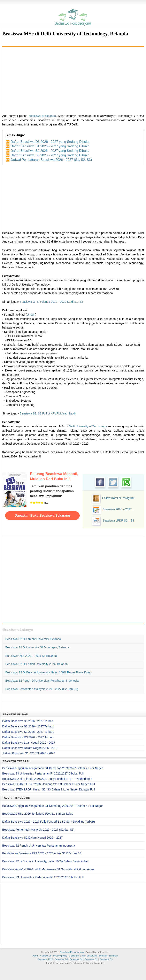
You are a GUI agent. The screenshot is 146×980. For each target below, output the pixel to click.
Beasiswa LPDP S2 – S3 (118, 520)
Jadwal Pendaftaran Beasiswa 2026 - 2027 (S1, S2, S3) (51, 160)
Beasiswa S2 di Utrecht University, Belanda (33, 639)
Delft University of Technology (88, 426)
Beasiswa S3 (106, 959)
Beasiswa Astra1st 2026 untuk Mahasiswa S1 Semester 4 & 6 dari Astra (48, 869)
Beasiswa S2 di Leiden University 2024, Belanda (37, 664)
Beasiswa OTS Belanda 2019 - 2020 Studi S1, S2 (51, 302)
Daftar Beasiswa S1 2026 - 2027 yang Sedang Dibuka (50, 146)
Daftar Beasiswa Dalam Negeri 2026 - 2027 (30, 748)
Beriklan (103, 956)
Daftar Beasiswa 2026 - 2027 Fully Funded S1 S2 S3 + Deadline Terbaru (49, 822)
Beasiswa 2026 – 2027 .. (118, 509)
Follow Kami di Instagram (118, 498)
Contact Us (46, 956)
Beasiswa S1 (76, 959)
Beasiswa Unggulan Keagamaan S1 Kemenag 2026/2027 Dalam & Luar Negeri (53, 768)
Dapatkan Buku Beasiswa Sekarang (42, 515)
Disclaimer (74, 956)
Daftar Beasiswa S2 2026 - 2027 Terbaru (28, 726)
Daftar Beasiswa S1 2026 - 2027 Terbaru (28, 732)
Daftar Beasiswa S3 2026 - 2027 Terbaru (28, 721)
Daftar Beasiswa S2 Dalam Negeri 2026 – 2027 (32, 838)
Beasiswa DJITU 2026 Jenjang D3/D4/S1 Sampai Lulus (38, 814)
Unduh (31, 315)
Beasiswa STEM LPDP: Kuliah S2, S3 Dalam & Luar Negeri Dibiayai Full (49, 789)
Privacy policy (60, 956)
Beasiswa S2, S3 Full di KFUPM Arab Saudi (48, 413)
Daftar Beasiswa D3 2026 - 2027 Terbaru (28, 737)
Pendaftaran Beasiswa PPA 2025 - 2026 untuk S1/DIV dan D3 (42, 853)
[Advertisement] (73, 79)
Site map (113, 956)
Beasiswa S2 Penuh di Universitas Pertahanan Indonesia (42, 681)
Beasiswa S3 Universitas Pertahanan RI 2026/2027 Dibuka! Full (43, 773)
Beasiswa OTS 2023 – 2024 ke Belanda (31, 656)
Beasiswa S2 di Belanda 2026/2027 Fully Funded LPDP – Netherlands (47, 779)
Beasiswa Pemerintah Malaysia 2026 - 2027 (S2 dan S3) (42, 689)
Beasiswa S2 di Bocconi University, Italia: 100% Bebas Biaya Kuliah (49, 672)
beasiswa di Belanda (42, 116)
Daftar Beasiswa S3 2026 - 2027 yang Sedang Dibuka (50, 155)
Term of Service (89, 956)
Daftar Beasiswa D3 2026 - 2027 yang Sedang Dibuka (50, 142)
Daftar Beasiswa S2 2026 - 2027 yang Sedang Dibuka (50, 151)
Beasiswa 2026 (45, 959)
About (35, 956)
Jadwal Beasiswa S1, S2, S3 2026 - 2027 (29, 753)
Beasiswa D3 (61, 959)
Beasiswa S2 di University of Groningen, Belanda (37, 647)
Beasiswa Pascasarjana (72, 952)
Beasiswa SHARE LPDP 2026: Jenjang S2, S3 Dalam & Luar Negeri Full (49, 784)
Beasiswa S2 (91, 959)
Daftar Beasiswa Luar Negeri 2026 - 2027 (29, 743)
